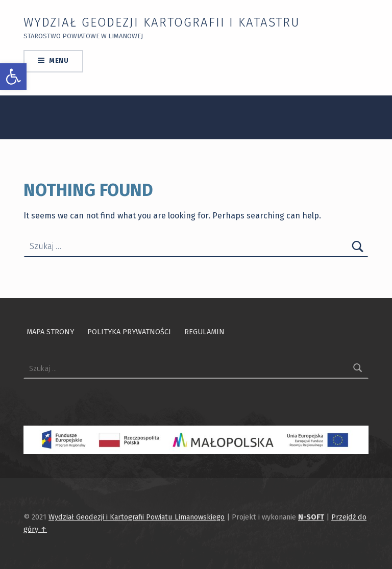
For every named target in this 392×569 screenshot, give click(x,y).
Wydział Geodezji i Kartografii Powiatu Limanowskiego (137, 517)
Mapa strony (50, 332)
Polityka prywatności (129, 332)
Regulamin (204, 332)
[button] (13, 77)
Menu (59, 60)
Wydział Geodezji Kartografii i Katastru (162, 22)
